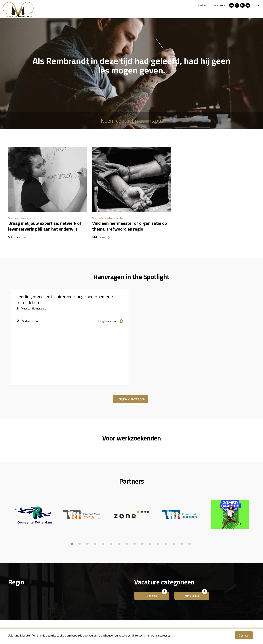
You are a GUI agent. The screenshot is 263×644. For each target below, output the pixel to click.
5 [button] (103, 485)
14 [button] (174, 485)
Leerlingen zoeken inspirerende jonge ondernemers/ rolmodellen (65, 300)
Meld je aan (99, 237)
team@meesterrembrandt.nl (194, 614)
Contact (118, 603)
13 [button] (166, 485)
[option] (47, 194)
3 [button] (87, 485)
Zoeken (202, 5)
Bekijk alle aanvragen (131, 343)
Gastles (152, 539)
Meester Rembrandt (63, 592)
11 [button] (150, 485)
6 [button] (111, 485)
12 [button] (158, 485)
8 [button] (127, 485)
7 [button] (119, 485)
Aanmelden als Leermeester (67, 597)
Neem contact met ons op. (131, 121)
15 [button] (182, 485)
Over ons (119, 592)
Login (257, 5)
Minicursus (192, 539)
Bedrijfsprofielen (60, 608)
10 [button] (142, 485)
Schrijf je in (15, 237)
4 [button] (95, 485)
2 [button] (80, 485)
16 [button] (189, 485)
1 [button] (72, 485)
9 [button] (135, 485)
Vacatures (219, 5)
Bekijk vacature (107, 321)
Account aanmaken (125, 597)
